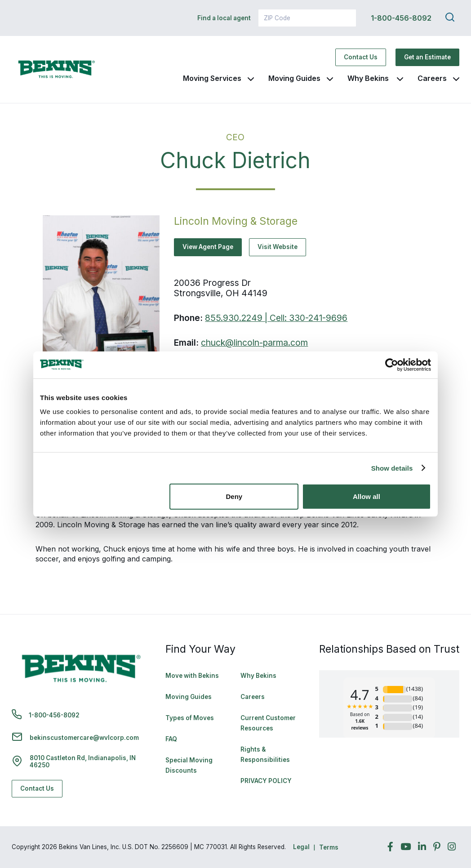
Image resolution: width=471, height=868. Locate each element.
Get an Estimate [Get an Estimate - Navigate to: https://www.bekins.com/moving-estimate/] (427, 57)
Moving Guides (294, 78)
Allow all (367, 496)
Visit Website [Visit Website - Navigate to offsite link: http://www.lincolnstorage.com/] (278, 247)
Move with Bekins (192, 676)
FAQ (171, 739)
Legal (301, 847)
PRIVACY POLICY (266, 781)
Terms (329, 847)
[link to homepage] (57, 70)
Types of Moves (190, 718)
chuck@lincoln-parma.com (254, 343)
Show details (392, 468)
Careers (432, 78)
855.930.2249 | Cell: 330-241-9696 (276, 318)
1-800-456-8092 (401, 18)
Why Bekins (369, 78)
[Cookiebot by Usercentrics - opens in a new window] (392, 365)
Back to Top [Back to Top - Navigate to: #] (440, 814)
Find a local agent (224, 18)
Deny (234, 496)
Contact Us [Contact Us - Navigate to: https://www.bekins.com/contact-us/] (361, 57)
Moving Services (212, 78)
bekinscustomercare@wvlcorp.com (84, 738)
